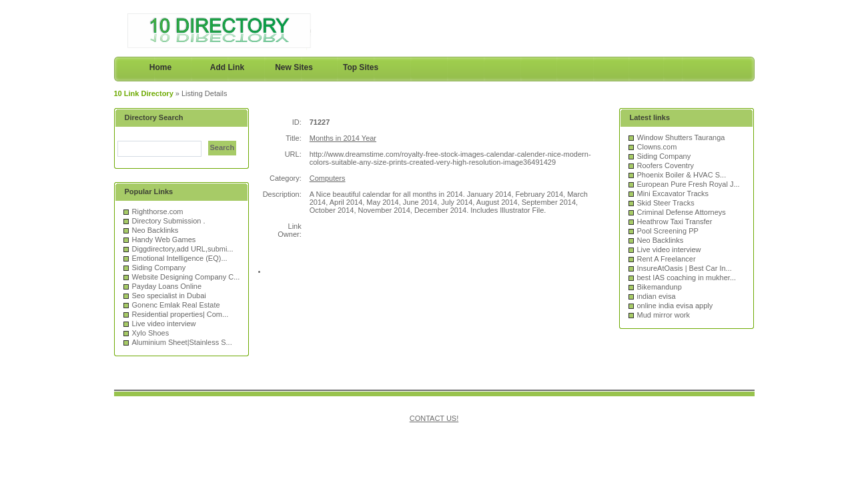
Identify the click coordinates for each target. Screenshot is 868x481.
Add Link (227, 67)
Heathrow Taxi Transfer (675, 221)
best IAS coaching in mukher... (687, 278)
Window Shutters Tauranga (681, 137)
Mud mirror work (664, 315)
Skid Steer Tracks (666, 203)
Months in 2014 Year (343, 138)
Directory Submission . (169, 221)
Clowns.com (657, 147)
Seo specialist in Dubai (169, 296)
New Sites (294, 67)
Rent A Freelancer (667, 259)
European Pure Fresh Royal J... (689, 184)
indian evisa (657, 296)
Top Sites (361, 67)
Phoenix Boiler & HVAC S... (682, 175)
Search (223, 147)
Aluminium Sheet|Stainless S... (182, 342)
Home (160, 67)
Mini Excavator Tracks (673, 193)
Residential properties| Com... (180, 314)
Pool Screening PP (668, 231)
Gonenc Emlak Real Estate (176, 305)
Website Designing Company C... (186, 277)
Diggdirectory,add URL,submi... (183, 249)
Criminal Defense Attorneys (682, 212)
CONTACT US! (434, 418)
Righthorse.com (158, 211)
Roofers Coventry (666, 165)
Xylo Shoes (151, 333)
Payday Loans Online (167, 286)
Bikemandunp (660, 287)
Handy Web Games (164, 239)
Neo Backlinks (155, 230)
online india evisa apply (675, 306)
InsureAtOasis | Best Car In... (685, 268)
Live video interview (164, 324)
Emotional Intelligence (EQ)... (180, 258)
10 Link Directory (144, 93)
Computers (328, 178)
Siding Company (159, 268)
